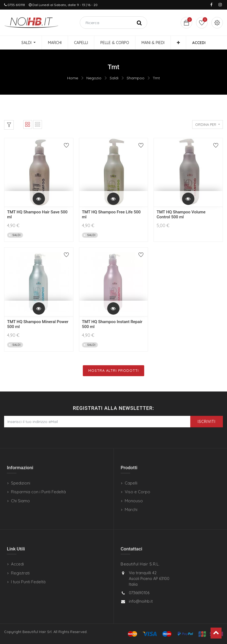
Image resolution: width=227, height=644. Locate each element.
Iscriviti (207, 422)
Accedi (17, 564)
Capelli (131, 483)
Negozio (94, 78)
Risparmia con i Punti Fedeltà (38, 492)
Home (73, 78)
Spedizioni (21, 483)
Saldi (114, 78)
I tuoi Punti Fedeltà (28, 582)
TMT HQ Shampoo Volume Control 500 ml (181, 214)
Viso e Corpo (137, 492)
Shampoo (136, 78)
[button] (178, 43)
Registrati (20, 573)
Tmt (156, 78)
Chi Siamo (20, 501)
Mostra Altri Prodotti (113, 370)
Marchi (131, 510)
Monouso (134, 501)
